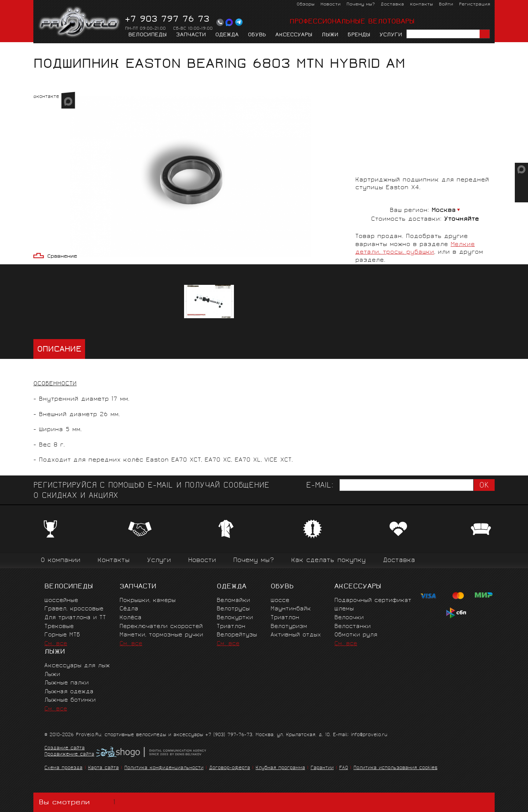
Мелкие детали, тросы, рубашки (139, 50)
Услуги (391, 35)
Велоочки (349, 618)
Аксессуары (294, 35)
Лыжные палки (67, 683)
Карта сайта (103, 768)
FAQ (344, 768)
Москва (444, 211)
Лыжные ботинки (70, 700)
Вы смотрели (79, 802)
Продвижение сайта (69, 755)
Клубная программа (280, 768)
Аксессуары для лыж (77, 666)
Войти (446, 5)
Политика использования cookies (395, 768)
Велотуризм (289, 627)
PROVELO (80, 22)
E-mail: (320, 486)
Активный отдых (296, 635)
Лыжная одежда (69, 692)
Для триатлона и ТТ (75, 618)
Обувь (257, 35)
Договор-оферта (230, 768)
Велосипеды (148, 35)
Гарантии (322, 768)
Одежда (227, 35)
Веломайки (233, 601)
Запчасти (191, 35)
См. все (56, 644)
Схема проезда (63, 768)
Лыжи (330, 35)
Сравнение (62, 257)
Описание (59, 350)
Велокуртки (235, 618)
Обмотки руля (356, 635)
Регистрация (475, 5)
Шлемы (344, 609)
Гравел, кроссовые (74, 609)
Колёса (131, 618)
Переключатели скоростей (161, 627)
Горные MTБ (62, 635)
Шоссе (280, 601)
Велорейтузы (237, 635)
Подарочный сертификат (373, 601)
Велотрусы (233, 609)
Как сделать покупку (328, 561)
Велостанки (353, 627)
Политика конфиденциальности (164, 768)
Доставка (392, 5)
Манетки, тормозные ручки (161, 635)
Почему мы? (361, 5)
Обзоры (306, 5)
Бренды (359, 35)
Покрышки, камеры (148, 601)
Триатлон (231, 627)
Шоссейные (61, 601)
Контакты (421, 5)
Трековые (59, 627)
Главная (45, 50)
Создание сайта (65, 749)
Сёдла (129, 609)
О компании (60, 561)
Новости (331, 5)
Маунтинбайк (291, 609)
